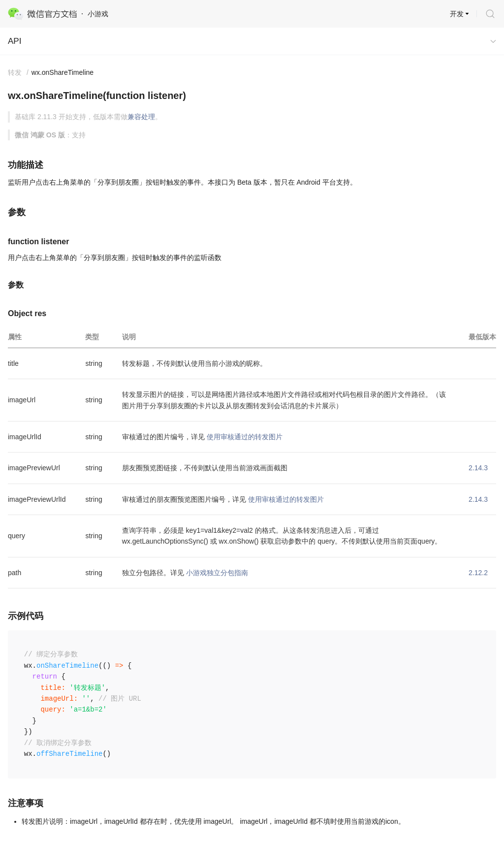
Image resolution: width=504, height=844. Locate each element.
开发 (457, 14)
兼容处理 (141, 117)
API (15, 41)
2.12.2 (478, 573)
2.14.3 (478, 468)
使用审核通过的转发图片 (245, 437)
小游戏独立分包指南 (217, 573)
